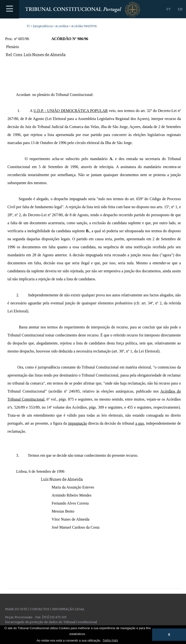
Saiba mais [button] (110, 640)
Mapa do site (16, 609)
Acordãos (62, 26)
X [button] (169, 635)
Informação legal (68, 609)
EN (180, 9)
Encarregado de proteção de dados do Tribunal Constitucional (51, 622)
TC (28, 26)
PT (169, 9)
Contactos (40, 609)
